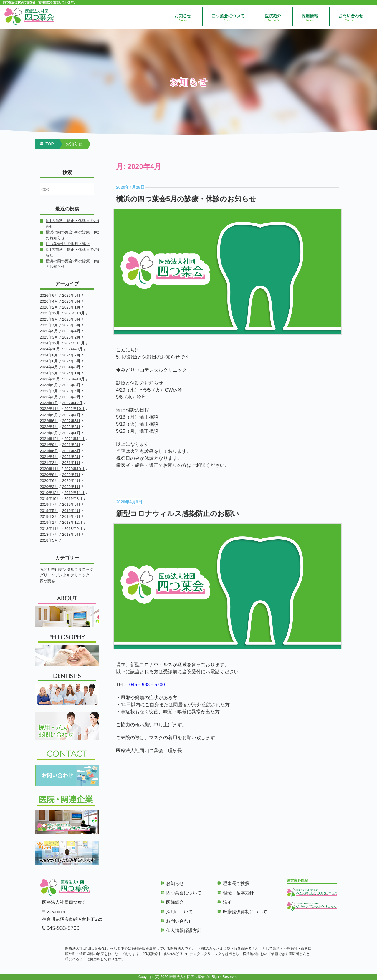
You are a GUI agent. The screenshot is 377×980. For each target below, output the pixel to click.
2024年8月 (49, 355)
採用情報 (310, 18)
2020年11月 (50, 469)
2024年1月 (71, 373)
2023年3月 (49, 397)
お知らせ (183, 18)
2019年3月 (49, 516)
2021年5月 (71, 451)
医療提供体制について (245, 912)
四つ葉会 (47, 581)
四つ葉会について (228, 18)
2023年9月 (49, 385)
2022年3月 (71, 427)
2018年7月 (49, 534)
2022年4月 (49, 427)
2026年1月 (71, 307)
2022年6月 (49, 421)
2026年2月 (49, 307)
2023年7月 (49, 391)
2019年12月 (50, 493)
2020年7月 (71, 475)
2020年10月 (74, 469)
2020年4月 (71, 481)
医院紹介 (273, 18)
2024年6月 (49, 361)
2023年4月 (71, 391)
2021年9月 (49, 445)
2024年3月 (71, 367)
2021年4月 (49, 457)
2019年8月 (73, 499)
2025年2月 (71, 337)
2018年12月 (72, 522)
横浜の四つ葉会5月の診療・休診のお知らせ (186, 199)
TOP (50, 144)
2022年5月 (71, 421)
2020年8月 (49, 475)
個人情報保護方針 (184, 930)
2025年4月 (71, 331)
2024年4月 (49, 367)
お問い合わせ (351, 18)
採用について (179, 912)
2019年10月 (50, 499)
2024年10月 (50, 349)
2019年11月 (74, 493)
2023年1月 (49, 403)
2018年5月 (49, 540)
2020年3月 (49, 487)
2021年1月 (71, 463)
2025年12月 (50, 313)
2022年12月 (72, 403)
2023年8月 (71, 385)
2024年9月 (73, 349)
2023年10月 (74, 379)
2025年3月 (49, 337)
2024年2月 (49, 373)
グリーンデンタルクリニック (65, 575)
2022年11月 (50, 409)
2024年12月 (50, 343)
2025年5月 (49, 331)
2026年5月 (71, 295)
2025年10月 (74, 313)
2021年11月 (74, 439)
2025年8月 (71, 319)
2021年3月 (71, 457)
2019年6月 (71, 504)
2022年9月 (49, 415)
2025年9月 (49, 319)
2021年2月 (49, 463)
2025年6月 (71, 325)
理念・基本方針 (238, 893)
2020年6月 (49, 481)
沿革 (227, 902)
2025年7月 (49, 325)
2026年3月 (71, 301)
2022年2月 (49, 433)
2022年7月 (71, 415)
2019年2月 (71, 516)
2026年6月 (49, 295)
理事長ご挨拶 (236, 883)
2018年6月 (71, 534)
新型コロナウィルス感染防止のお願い (178, 514)
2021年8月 (71, 445)
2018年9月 (73, 529)
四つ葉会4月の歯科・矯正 (68, 244)
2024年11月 (74, 343)
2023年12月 (50, 379)
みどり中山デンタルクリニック (67, 569)
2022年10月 (74, 409)
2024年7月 (71, 355)
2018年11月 (50, 529)
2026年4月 (49, 301)
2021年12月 (50, 439)
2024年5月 (71, 361)
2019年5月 (49, 511)
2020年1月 (71, 487)
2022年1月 (71, 433)
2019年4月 (71, 511)
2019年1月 (49, 522)
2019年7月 (49, 504)
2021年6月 (49, 451)
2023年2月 (71, 397)
